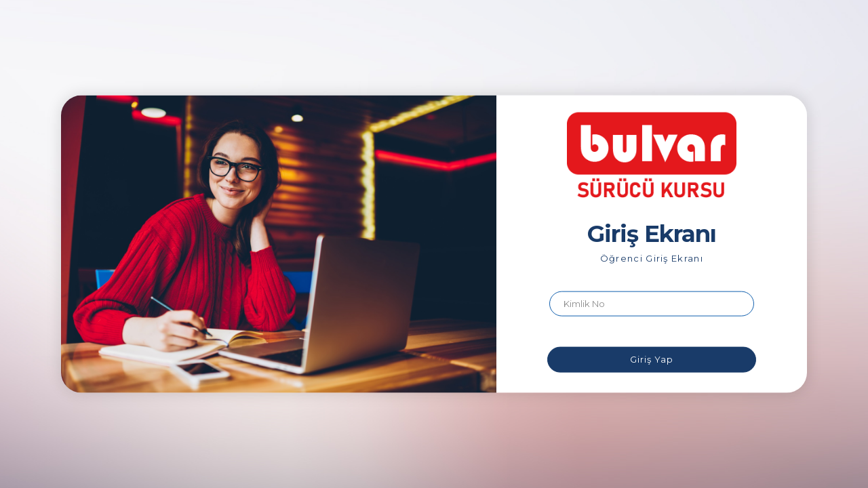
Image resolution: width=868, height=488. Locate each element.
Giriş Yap (652, 359)
